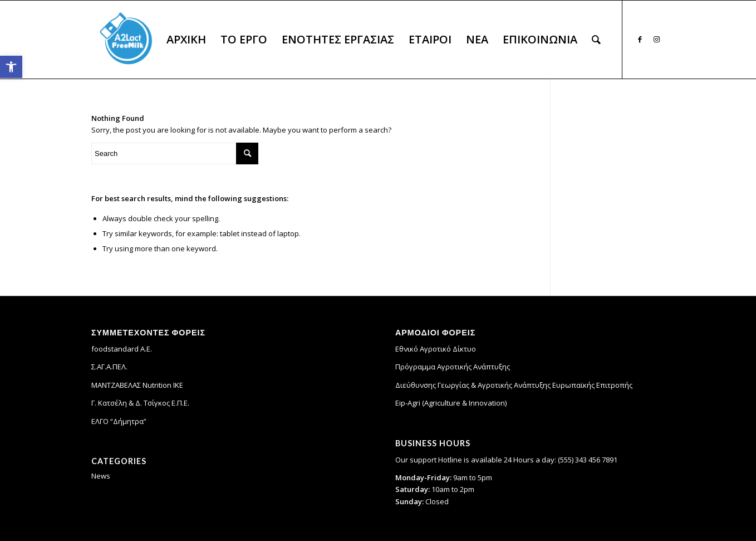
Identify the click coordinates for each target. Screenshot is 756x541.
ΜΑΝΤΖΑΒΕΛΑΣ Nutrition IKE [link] (137, 385)
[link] (11, 67)
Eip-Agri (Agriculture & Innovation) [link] (451, 403)
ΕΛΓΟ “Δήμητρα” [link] (119, 421)
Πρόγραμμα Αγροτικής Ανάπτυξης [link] (453, 367)
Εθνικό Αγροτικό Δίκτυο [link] (436, 349)
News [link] (101, 476)
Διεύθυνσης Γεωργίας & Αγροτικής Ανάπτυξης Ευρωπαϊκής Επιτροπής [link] (514, 385)
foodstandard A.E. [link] (122, 349)
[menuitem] (186, 40)
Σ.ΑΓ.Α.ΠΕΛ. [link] (109, 367)
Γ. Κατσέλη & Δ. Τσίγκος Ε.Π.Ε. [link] (140, 403)
